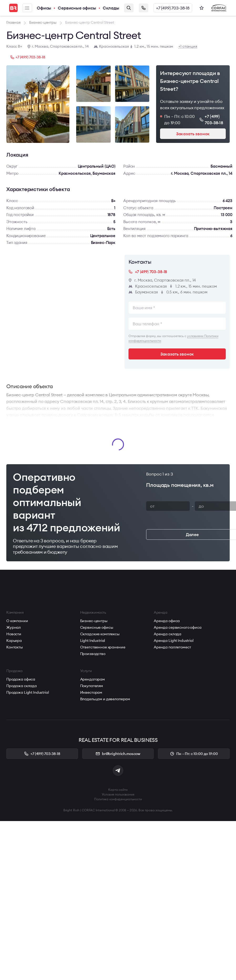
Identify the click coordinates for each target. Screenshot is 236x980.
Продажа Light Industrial (28, 692)
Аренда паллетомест (172, 647)
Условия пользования (118, 794)
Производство (93, 654)
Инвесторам (91, 692)
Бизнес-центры (94, 621)
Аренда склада (168, 634)
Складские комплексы (100, 634)
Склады (111, 8)
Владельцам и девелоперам (105, 699)
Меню (27, 8)
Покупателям (92, 686)
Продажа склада (22, 686)
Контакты (15, 647)
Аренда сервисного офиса (178, 627)
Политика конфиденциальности (118, 799)
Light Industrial (93, 641)
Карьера (14, 641)
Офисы (44, 8)
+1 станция (188, 46)
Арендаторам (93, 679)
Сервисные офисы (77, 8)
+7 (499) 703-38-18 (173, 8)
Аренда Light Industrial (174, 641)
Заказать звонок (143, 8)
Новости (14, 634)
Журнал (14, 627)
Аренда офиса (167, 621)
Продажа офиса (21, 679)
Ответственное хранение (103, 647)
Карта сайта (118, 790)
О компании (17, 621)
